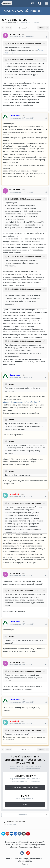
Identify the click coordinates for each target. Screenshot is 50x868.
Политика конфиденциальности (28, 858)
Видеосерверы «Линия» (29, 847)
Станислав (30, 44)
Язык (9, 858)
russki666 (29, 60)
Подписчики (23, 815)
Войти (25, 804)
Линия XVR (35, 23)
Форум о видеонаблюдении (22, 11)
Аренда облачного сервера (24, 845)
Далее (41, 28)
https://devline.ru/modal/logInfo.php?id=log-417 (22, 402)
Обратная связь (25, 861)
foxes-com (12, 23)
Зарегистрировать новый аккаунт (25, 787)
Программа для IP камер (16, 842)
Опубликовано (22, 37)
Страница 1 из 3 (25, 28)
